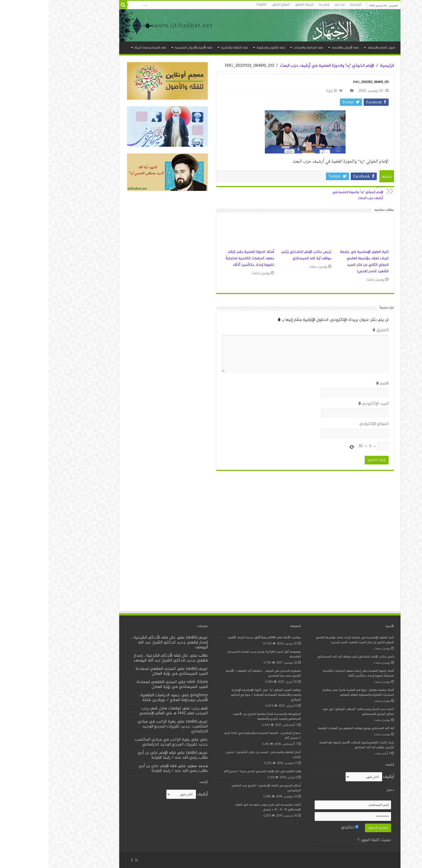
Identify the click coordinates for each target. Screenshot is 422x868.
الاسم (334, 384)
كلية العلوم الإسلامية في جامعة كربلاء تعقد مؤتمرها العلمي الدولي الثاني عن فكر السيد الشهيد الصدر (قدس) (316, 262)
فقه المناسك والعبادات (259, 48)
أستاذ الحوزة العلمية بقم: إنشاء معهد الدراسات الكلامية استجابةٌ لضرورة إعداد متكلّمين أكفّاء (201, 258)
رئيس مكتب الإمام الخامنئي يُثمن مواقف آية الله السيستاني (258, 255)
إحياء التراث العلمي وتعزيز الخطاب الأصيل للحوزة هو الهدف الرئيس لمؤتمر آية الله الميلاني (308, 745)
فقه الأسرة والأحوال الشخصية (145, 48)
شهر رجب (151, 708)
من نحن (291, 5)
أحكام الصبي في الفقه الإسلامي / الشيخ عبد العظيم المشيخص (218, 788)
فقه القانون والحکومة (222, 48)
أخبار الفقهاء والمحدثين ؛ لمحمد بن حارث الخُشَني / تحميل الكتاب (214, 755)
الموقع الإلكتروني (325, 424)
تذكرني (301, 827)
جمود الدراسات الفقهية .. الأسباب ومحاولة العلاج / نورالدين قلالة (124, 698)
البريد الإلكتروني (325, 404)
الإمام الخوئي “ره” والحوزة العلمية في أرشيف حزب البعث (307, 193)
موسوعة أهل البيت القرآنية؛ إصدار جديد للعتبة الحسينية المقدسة (215, 654)
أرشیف (340, 777)
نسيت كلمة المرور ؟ (326, 840)
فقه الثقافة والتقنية (186, 48)
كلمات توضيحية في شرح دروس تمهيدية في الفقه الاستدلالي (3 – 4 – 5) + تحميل (219, 807)
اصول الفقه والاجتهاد (333, 48)
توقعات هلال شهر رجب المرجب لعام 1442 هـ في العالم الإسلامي (125, 711)
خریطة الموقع (256, 5)
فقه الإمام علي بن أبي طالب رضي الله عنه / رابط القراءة (124, 755)
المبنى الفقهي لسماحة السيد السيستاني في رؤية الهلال (123, 671)
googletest (150, 695)
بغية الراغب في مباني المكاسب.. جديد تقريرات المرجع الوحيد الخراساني (124, 727)
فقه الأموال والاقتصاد (296, 48)
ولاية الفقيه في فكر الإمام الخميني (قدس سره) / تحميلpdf (214, 771)
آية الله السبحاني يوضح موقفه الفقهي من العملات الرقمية (307, 728)
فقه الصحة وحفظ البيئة (101, 48)
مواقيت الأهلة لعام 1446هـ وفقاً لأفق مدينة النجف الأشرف (215, 638)
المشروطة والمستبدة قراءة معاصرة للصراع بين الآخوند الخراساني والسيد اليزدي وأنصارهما (218, 717)
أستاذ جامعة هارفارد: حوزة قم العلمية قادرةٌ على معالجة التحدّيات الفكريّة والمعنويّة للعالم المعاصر (310, 693)
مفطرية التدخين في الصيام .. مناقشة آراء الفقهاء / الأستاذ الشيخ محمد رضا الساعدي (214, 673)
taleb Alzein (149, 682)
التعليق (332, 330)
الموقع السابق (232, 5)
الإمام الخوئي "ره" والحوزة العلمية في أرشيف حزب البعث (278, 66)
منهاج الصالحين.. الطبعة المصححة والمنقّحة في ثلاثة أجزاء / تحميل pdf (214, 736)
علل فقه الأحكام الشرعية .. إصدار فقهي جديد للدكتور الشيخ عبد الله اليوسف (121, 643)
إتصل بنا (275, 5)
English (213, 5)
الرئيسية (307, 5)
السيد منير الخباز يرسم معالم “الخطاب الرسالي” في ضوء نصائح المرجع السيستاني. (310, 712)
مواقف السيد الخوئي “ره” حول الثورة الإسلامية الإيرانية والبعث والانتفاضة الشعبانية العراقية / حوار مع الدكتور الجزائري (217, 695)
